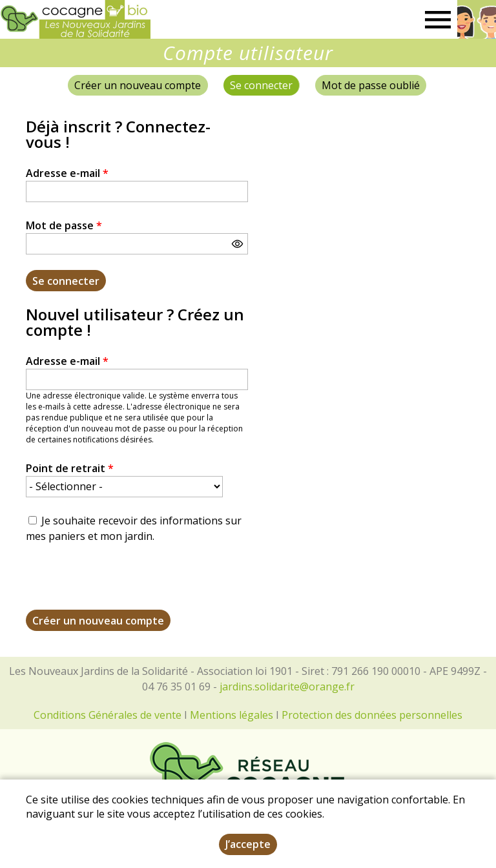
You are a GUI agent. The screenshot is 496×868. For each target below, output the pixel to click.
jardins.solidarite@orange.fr (287, 687)
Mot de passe (64, 225)
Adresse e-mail (67, 173)
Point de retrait (70, 468)
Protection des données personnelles (372, 715)
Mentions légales (232, 715)
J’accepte (248, 844)
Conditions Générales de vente (108, 715)
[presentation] (124, 584)
